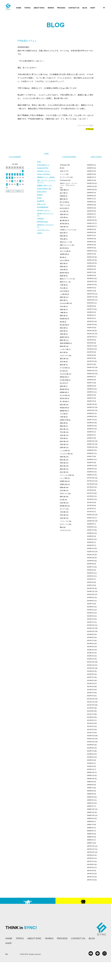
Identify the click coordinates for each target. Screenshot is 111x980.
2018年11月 (91, 444)
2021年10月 (91, 337)
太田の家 (63, 435)
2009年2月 (90, 803)
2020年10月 (91, 374)
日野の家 (63, 463)
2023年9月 (90, 266)
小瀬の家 (63, 285)
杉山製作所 (41, 205)
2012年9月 (90, 671)
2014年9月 (90, 597)
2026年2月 (90, 177)
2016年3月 (90, 542)
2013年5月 (90, 647)
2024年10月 (91, 226)
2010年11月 (91, 739)
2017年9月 (90, 487)
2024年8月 (90, 232)
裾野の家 (63, 340)
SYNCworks (64, 180)
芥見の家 (63, 515)
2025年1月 (90, 217)
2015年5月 (90, 573)
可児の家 (63, 432)
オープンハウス (65, 177)
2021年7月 (90, 346)
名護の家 (63, 214)
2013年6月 (90, 644)
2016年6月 (90, 533)
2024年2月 (90, 251)
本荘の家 (63, 362)
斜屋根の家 (63, 392)
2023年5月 (90, 278)
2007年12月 (91, 846)
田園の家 (63, 487)
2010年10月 (91, 742)
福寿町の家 (63, 337)
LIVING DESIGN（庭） (45, 192)
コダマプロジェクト (44, 235)
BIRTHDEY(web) (43, 226)
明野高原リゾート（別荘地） (45, 179)
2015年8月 (90, 564)
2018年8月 (90, 453)
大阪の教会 (63, 190)
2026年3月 (90, 174)
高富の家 (63, 328)
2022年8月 (90, 306)
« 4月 (8, 191)
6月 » (18, 191)
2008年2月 (90, 840)
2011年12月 (91, 699)
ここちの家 (63, 451)
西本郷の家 (63, 506)
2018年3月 (90, 469)
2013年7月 (90, 640)
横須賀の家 (63, 389)
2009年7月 (90, 788)
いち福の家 (63, 294)
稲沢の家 (63, 441)
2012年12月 (91, 662)
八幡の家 (63, 313)
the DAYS (63, 383)
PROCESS (61, 8)
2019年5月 (90, 426)
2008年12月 (91, 809)
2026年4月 (90, 171)
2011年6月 (90, 717)
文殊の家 (63, 518)
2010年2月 (90, 766)
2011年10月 (91, 705)
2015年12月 (91, 552)
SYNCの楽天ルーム (44, 165)
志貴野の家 (63, 254)
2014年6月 (90, 607)
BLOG (85, 8)
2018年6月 (90, 459)
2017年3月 (90, 506)
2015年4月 (90, 576)
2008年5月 (90, 831)
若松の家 (63, 263)
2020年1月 (90, 401)
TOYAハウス (64, 494)
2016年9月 (90, 524)
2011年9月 (90, 708)
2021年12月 (91, 331)
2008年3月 (90, 837)
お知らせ (63, 171)
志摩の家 (63, 447)
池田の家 (63, 386)
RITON (39, 201)
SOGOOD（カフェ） (44, 171)
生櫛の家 (63, 309)
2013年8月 (90, 637)
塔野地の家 (63, 377)
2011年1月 (90, 733)
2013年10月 (91, 631)
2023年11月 (91, 260)
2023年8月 (90, 269)
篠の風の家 (63, 220)
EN (104, 8)
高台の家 (63, 472)
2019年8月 (90, 416)
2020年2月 (90, 398)
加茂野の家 (63, 481)
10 (7, 178)
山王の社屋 (63, 291)
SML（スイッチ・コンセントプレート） (46, 184)
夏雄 (61, 527)
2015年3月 (90, 579)
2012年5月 (90, 683)
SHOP (93, 8)
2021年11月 (91, 334)
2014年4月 (90, 613)
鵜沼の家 (63, 359)
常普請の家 (63, 408)
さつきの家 (63, 368)
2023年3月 (90, 285)
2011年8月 (90, 711)
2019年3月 (90, 432)
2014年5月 (90, 610)
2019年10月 (91, 410)
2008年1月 (90, 843)
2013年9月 (90, 634)
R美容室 (62, 196)
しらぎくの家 (64, 349)
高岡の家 (63, 457)
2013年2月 (90, 656)
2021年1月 (90, 364)
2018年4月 (90, 466)
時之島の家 (63, 325)
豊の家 (62, 257)
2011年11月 (91, 702)
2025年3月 (90, 211)
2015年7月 (90, 567)
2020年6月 (90, 386)
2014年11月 (91, 591)
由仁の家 (63, 193)
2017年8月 (90, 490)
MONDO (40, 198)
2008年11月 (91, 812)
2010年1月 (90, 769)
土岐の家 (63, 270)
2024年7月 (90, 235)
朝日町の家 (63, 273)
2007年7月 (90, 861)
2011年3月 (90, 726)
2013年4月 (90, 650)
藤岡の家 (63, 199)
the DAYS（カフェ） (44, 214)
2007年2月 (90, 877)
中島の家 (63, 239)
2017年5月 (90, 499)
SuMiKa (40, 238)
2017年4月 (90, 502)
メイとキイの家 (65, 454)
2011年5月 (90, 720)
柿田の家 (63, 460)
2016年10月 (91, 521)
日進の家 (63, 227)
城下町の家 (63, 224)
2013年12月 (91, 625)
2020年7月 (90, 383)
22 (20, 181)
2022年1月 (90, 328)
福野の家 (63, 316)
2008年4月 (90, 834)
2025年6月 (90, 202)
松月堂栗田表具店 (43, 211)
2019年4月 (90, 429)
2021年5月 (90, 352)
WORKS (51, 8)
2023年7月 (90, 272)
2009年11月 (91, 775)
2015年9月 (90, 561)
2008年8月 (90, 821)
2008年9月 (90, 818)
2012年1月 (90, 696)
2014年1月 (90, 622)
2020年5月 (90, 389)
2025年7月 (90, 199)
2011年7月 (90, 714)
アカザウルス (64, 530)
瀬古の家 (63, 466)
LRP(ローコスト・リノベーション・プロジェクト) (69, 184)
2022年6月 (90, 312)
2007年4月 (90, 871)
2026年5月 (90, 168)
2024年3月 (90, 248)
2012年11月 (91, 665)
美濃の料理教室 (65, 343)
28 (17, 184)
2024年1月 (90, 254)
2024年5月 (90, 242)
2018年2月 (90, 472)
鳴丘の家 (63, 429)
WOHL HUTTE (42, 195)
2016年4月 (90, 539)
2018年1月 (90, 475)
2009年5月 (90, 794)
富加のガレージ (65, 242)
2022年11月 (91, 297)
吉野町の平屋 (64, 420)
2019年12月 (91, 404)
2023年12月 (91, 257)
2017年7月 (90, 493)
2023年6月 (90, 275)
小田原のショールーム (67, 230)
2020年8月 (90, 380)
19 (12, 181)
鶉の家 (62, 322)
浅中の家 (63, 352)
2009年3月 (90, 800)
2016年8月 (90, 527)
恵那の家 (63, 297)
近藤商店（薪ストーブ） (45, 189)
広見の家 (63, 490)
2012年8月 (90, 674)
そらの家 (63, 414)
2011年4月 (90, 723)
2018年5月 (90, 463)
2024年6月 (90, 239)
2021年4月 (90, 355)
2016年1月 (90, 548)
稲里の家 (63, 300)
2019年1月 (90, 438)
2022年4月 (90, 318)
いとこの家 (63, 478)
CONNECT (41, 223)
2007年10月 (91, 852)
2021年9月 (90, 340)
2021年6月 (90, 349)
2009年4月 (90, 797)
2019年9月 (90, 413)
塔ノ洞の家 (63, 401)
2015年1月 (90, 585)
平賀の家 (63, 438)
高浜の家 (63, 233)
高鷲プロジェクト (65, 245)
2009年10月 (91, 779)
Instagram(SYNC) (43, 168)
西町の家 (63, 497)
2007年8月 (90, 858)
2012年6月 (90, 680)
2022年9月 (90, 303)
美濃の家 (63, 276)
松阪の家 (63, 236)
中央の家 (63, 288)
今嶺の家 (63, 417)
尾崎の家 (63, 426)
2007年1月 (90, 880)
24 (7, 184)
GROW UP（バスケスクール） (46, 230)
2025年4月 (90, 208)
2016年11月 (91, 518)
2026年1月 (90, 180)
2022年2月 (90, 325)
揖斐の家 (63, 423)
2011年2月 (90, 730)
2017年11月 (91, 481)
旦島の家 (63, 444)
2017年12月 (91, 478)
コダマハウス (64, 356)
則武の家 (63, 405)
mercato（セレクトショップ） (46, 219)
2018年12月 (91, 441)
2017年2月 (90, 509)
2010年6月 (90, 754)
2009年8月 (90, 785)
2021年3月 (90, 358)
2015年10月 (91, 558)
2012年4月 (90, 687)
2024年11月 (91, 223)
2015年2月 (90, 582)
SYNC (39, 162)
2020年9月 (90, 377)
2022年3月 (90, 321)
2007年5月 (90, 868)
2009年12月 (91, 772)
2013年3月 (90, 653)
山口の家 (63, 211)
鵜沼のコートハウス (66, 279)
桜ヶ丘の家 (63, 202)
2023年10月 (91, 263)
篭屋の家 (63, 266)
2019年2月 (90, 435)
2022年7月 (90, 309)
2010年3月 (90, 763)
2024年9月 (90, 229)
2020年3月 (90, 395)
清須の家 (63, 331)
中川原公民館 (64, 380)
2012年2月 (90, 693)
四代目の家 (63, 398)
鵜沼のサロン (64, 282)
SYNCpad (90, 129)
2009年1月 (90, 806)
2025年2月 (90, 214)
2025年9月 (90, 193)
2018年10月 (91, 447)
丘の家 (62, 500)
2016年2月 (90, 545)
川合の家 (63, 306)
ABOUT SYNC (39, 8)
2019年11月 (91, 407)
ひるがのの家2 (64, 303)
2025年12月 (91, 183)
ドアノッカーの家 (65, 475)
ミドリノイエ (64, 521)
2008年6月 (90, 828)
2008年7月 (90, 825)
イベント (63, 174)
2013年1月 (90, 659)
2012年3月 (90, 690)
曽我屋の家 (63, 411)
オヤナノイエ (64, 524)
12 (12, 178)
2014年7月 (90, 604)
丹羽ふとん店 (42, 208)
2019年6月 (90, 423)
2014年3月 (90, 616)
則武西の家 (63, 319)
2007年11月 (91, 849)
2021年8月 (90, 343)
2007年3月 (90, 874)
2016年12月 (91, 515)
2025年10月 (91, 190)
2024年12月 (91, 220)
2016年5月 (90, 536)
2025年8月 (90, 196)
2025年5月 (90, 205)
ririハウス (63, 509)
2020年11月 (91, 371)
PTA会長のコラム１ (27, 41)
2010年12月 (91, 736)
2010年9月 (90, 745)
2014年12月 (91, 588)
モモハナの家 (64, 251)
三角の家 (63, 512)
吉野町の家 (63, 484)
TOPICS (27, 8)
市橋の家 (63, 334)
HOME (19, 8)
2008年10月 (91, 815)
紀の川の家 (63, 208)
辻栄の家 (63, 503)
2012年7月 (90, 677)
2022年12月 (91, 294)
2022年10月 (91, 300)
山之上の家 (63, 260)
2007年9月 (90, 855)
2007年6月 (90, 864)
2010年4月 (90, 760)
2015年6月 (90, 570)
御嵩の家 (63, 346)
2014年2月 (90, 619)
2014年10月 (91, 594)
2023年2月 (90, 288)
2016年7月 (90, 530)
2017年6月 (90, 496)
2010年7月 (90, 751)
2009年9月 (90, 782)
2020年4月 (90, 392)
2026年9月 (90, 165)
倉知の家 (63, 365)
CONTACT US (74, 8)
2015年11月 (91, 555)
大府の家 (63, 217)
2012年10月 (91, 668)
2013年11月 (91, 628)
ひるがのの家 (64, 374)
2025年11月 (91, 186)
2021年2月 (90, 361)
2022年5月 (90, 315)
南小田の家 (63, 248)
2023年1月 (90, 291)
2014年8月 (90, 601)
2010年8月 (90, 748)
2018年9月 (90, 450)
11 (10, 178)
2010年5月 (90, 757)
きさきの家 (63, 395)
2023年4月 (90, 282)
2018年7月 (90, 456)
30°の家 (62, 371)
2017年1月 (90, 512)
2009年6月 (90, 791)
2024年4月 (90, 245)
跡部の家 (63, 469)
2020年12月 (91, 367)
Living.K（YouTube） (44, 175)
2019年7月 (90, 420)
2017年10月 (91, 484)
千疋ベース (63, 205)
